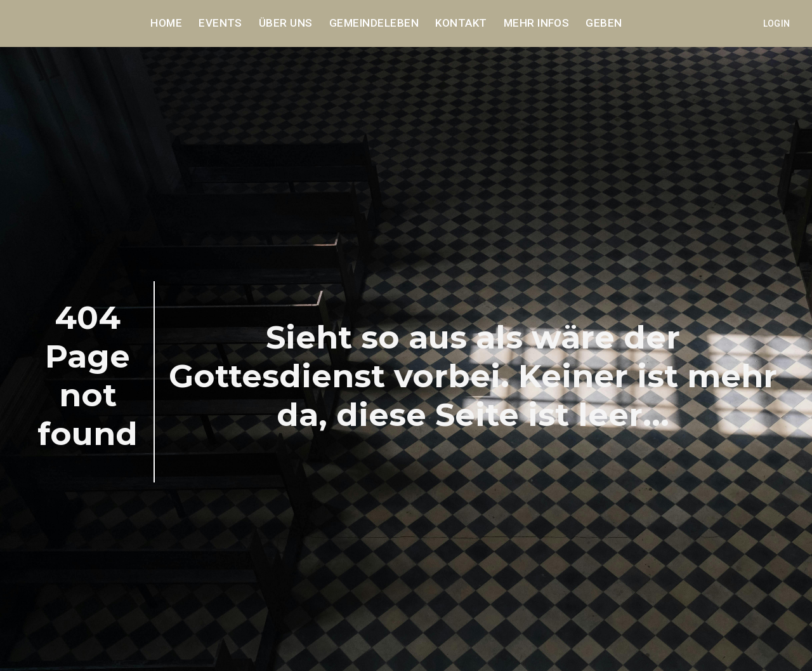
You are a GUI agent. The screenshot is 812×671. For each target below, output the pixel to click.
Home (166, 23)
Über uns (286, 23)
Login (776, 24)
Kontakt (461, 23)
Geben (604, 23)
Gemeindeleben (374, 23)
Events (220, 23)
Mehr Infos (537, 23)
